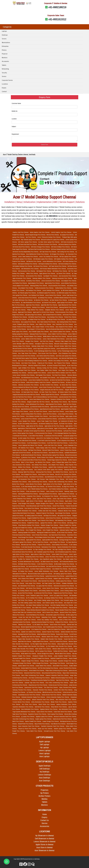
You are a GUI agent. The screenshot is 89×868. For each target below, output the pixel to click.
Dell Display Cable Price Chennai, (67, 448)
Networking (5, 69)
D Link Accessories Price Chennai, (44, 433)
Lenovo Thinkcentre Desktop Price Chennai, (49, 237)
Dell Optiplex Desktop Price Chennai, (64, 259)
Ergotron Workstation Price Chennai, (67, 547)
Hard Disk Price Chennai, (47, 341)
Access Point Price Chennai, (26, 593)
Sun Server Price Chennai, (70, 566)
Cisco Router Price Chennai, (57, 416)
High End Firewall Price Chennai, (42, 528)
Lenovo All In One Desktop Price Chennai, (48, 438)
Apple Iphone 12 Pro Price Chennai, (35, 576)
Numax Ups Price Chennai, (45, 729)
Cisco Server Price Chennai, (32, 508)
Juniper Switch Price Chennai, (44, 666)
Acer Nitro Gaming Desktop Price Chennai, (62, 605)
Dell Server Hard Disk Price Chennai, (28, 244)
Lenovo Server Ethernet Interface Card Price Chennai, (62, 373)
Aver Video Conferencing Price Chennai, (39, 678)
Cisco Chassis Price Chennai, (26, 579)
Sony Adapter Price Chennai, (26, 288)
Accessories (5, 62)
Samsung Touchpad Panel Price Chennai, (25, 370)
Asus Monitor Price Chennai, (56, 453)
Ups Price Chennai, (31, 237)
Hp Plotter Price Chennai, (66, 424)
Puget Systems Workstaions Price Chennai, (24, 712)
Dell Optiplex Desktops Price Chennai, (23, 266)
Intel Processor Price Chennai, (29, 581)
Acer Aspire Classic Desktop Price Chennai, (38, 605)
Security (4, 73)
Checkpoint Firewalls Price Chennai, (43, 656)
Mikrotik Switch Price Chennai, (63, 654)
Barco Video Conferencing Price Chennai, (33, 675)
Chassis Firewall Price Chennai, (68, 525)
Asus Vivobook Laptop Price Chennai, (23, 470)
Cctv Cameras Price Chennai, (39, 629)
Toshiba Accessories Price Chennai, (44, 288)
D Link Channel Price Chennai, (45, 564)
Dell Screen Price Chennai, (70, 315)
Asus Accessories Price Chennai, (22, 465)
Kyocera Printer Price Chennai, (68, 612)
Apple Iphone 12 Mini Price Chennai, (41, 554)
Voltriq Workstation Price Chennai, (41, 702)
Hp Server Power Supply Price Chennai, (41, 569)
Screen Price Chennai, (59, 506)
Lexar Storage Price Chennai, (58, 542)
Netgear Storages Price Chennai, (45, 503)
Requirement (15, 134)
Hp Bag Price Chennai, (68, 487)
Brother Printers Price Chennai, (45, 457)
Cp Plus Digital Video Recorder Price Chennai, (44, 644)
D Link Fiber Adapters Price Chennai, (36, 443)
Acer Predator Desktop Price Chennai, (59, 489)
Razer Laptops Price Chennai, (56, 714)
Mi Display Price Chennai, (26, 571)
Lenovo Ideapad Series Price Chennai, (66, 349)
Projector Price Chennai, (44, 545)
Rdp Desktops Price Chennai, (59, 402)
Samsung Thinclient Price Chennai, (22, 690)
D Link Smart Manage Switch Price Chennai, (33, 487)
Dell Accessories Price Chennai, (27, 271)
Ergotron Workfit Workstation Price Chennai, (25, 511)
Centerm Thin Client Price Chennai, (63, 690)
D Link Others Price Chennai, (36, 436)
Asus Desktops (44, 778)
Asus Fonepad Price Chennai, (29, 474)
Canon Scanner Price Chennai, (55, 491)
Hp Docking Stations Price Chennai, (28, 591)
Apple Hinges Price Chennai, (21, 411)
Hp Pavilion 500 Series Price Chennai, (23, 300)
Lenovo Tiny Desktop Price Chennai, (49, 257)
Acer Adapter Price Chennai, (69, 281)
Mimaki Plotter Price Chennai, (59, 702)
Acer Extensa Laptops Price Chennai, (53, 603)
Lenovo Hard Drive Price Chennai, (53, 445)
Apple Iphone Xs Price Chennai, (65, 537)
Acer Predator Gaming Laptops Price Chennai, (47, 600)
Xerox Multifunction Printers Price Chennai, (38, 254)
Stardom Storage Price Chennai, (50, 525)
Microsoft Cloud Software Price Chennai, (65, 344)
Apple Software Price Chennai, (27, 368)
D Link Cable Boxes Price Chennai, (27, 441)
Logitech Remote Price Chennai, (44, 579)
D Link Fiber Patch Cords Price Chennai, (57, 443)
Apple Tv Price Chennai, (61, 428)
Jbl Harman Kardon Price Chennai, (67, 392)
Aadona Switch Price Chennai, (26, 666)
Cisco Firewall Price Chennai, (34, 530)
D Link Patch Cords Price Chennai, (47, 441)
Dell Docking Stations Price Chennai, (49, 591)
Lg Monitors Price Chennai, (29, 457)
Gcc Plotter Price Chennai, (30, 704)
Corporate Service (7, 80)
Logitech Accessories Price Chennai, (55, 576)
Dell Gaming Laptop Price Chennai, (63, 574)
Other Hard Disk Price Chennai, (47, 581)
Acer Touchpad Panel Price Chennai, (67, 378)
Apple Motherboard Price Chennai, (30, 409)
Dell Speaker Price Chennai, (44, 375)
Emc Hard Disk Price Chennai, (54, 566)
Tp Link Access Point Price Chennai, (43, 593)
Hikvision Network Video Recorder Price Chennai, (32, 646)
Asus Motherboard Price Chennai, (54, 477)
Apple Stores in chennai (44, 844)
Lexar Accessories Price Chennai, (68, 397)
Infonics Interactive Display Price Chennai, (58, 697)
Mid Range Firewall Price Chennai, (61, 528)
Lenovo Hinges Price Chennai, (66, 414)
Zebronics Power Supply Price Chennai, (66, 341)
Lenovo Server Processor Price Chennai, (50, 387)
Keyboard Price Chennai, (58, 382)
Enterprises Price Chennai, (34, 496)
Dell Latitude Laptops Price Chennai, (23, 259)
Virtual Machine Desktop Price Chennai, (29, 525)
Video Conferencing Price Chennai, (38, 482)
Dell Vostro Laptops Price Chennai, (28, 242)
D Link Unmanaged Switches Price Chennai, (65, 433)
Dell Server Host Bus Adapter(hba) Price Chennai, (26, 252)
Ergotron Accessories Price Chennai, (23, 549)
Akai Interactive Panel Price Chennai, (66, 700)
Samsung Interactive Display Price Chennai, (43, 622)
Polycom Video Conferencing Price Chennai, (61, 482)
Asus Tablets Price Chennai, (44, 324)
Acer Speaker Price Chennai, (48, 378)
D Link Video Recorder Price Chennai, (31, 547)
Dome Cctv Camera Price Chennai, (57, 629)
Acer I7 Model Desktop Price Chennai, (38, 489)
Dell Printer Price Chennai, (26, 600)
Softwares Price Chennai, (62, 622)
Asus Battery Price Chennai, (40, 465)
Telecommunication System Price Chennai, (25, 620)
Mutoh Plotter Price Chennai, (47, 704)
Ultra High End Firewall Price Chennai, (23, 528)
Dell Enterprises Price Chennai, (68, 496)
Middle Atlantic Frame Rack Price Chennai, (55, 336)
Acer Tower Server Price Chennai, (28, 353)
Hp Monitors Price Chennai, (42, 300)
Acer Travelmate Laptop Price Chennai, (44, 552)
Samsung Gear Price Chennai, (44, 472)
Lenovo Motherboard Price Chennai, (35, 404)
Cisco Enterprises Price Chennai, (67, 353)
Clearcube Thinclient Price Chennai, (43, 690)
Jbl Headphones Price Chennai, (69, 395)
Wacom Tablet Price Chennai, (68, 571)
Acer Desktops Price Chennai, (36, 295)
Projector (5, 54)
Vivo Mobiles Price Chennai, (40, 467)
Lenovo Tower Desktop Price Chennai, (28, 257)
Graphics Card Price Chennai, (21, 232)
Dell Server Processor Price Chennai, (48, 244)
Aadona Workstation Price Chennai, (66, 704)
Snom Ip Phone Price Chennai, (68, 620)
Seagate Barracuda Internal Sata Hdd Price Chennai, (26, 395)
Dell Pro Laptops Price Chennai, (44, 651)
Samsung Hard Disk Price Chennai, (31, 637)
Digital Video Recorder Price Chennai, (29, 639)
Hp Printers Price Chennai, (20, 319)
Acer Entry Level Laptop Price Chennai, (66, 356)
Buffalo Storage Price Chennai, (41, 663)
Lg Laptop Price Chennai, (28, 717)
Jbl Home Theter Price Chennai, (48, 392)
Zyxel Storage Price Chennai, (58, 663)
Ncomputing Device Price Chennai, (35, 557)
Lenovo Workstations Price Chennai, (52, 261)
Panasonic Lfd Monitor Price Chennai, (61, 399)
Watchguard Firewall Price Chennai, (47, 533)
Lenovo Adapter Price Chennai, (21, 286)
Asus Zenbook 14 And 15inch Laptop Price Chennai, (49, 470)
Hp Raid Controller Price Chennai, (50, 385)
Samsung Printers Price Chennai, (38, 334)
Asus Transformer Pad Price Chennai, (63, 324)
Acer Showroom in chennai (44, 850)
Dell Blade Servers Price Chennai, (27, 564)
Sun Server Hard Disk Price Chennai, (36, 566)
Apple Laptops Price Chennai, (65, 303)
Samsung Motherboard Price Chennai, (28, 494)
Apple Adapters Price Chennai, (36, 283)
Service (4, 77)
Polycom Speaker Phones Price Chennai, (66, 610)
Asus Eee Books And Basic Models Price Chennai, (59, 329)
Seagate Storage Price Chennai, (30, 661)
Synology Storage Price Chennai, (68, 540)
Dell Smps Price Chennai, (35, 450)
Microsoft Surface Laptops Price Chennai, (54, 455)
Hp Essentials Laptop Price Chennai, (55, 615)
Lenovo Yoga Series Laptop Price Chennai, (44, 349)
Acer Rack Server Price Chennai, (58, 535)
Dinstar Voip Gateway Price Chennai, (48, 620)
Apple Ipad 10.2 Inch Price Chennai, (22, 453)
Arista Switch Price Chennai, (61, 666)
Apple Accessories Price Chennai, (22, 278)
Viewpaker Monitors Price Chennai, (55, 310)
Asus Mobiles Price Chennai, (61, 472)
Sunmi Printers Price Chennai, (58, 625)
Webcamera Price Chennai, (20, 574)
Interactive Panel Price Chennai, (33, 673)
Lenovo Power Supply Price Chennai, (47, 421)
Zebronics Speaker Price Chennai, (37, 373)
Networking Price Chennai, (49, 617)
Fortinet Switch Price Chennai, (37, 671)
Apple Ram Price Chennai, (25, 641)
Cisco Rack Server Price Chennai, (28, 520)
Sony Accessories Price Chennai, (57, 286)
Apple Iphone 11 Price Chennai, (45, 428)
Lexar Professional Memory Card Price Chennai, (46, 397)
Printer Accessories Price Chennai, (65, 312)
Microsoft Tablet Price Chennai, (51, 450)
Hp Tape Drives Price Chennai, (40, 453)
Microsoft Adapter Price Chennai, (33, 336)
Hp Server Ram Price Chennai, (68, 385)
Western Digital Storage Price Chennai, (36, 235)
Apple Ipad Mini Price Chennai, (50, 540)
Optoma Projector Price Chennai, (51, 632)
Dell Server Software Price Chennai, (61, 247)
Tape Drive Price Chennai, (63, 680)
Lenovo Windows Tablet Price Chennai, (23, 344)
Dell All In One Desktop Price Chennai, (59, 361)
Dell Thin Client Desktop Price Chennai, (48, 668)
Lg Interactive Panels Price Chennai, (40, 407)
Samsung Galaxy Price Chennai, (22, 346)
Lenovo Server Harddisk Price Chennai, (39, 380)
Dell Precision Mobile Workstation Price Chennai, (53, 269)
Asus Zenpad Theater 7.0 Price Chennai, (44, 327)
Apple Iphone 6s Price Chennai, (35, 426)
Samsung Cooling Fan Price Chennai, (47, 368)
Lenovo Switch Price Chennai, (60, 554)
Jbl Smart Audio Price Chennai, (30, 392)
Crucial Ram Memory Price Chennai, (35, 615)
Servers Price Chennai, (52, 307)
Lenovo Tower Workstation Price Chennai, (54, 339)
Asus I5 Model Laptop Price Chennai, (39, 332)
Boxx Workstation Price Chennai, (30, 709)
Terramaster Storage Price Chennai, (22, 663)
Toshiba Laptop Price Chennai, (64, 581)
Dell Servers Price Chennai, (41, 266)
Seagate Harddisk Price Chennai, (36, 518)
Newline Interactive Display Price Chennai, (62, 678)
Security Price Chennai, (24, 629)
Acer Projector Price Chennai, (62, 363)
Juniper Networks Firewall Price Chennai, (65, 656)
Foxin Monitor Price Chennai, (58, 724)
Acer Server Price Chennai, (29, 363)
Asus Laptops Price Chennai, (29, 322)
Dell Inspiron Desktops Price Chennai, (28, 264)
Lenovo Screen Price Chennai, (29, 419)
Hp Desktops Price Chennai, (45, 298)
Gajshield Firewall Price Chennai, (59, 658)
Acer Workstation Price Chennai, (27, 586)
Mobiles (45, 799)
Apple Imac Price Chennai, (33, 305)
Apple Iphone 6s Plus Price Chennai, (55, 426)
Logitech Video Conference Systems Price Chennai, (62, 467)
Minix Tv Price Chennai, (28, 462)
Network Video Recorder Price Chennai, (52, 639)
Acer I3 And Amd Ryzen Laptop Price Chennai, (25, 358)
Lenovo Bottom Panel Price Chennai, (48, 419)
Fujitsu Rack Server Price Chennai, (63, 712)
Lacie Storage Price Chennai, (21, 399)
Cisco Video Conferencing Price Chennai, (57, 683)
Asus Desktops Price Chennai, (55, 317)
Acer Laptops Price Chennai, (20, 295)
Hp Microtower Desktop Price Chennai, (64, 564)
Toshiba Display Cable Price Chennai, (46, 448)
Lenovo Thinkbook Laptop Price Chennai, (37, 595)
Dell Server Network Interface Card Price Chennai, (64, 249)
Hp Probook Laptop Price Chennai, (27, 293)
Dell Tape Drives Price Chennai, (48, 252)
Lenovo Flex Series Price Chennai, (55, 557)
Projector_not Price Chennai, (45, 363)
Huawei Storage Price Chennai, (51, 721)
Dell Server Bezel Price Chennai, (21, 247)
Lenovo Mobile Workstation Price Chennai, (47, 571)
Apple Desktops (45, 766)
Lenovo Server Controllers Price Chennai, (24, 375)
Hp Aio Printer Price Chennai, (65, 533)
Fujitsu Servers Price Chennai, (45, 712)
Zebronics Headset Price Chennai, (37, 365)
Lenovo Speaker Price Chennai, (27, 421)
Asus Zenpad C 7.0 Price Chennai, (36, 329)
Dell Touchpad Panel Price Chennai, (52, 315)
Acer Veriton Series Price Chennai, (46, 356)
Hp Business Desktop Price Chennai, (49, 424)
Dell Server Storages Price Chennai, (41, 247)
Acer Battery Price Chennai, (20, 283)
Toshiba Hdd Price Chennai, (61, 651)
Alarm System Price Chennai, (44, 649)
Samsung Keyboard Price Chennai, (48, 494)
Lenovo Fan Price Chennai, (50, 414)
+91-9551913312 (57, 19)
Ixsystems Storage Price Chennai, (67, 661)
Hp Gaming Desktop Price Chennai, (54, 598)
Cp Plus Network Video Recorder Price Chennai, (59, 646)
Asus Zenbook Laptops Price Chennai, (60, 332)
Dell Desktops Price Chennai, (34, 290)
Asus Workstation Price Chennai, (68, 709)
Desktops (5, 35)
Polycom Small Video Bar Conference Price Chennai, (27, 612)
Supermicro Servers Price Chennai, (37, 714)
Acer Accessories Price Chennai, (68, 276)
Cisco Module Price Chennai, (60, 569)
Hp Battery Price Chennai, (33, 281)
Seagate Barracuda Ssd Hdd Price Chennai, (52, 390)
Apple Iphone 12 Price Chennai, (21, 554)
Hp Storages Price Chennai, (58, 254)
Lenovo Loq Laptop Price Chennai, (59, 595)
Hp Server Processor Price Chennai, (57, 365)
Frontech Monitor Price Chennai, (22, 702)
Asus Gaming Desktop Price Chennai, (67, 322)
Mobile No (15, 111)
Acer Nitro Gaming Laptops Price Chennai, (30, 603)
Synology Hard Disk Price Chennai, (27, 634)
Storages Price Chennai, (32, 341)
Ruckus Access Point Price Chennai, (52, 695)
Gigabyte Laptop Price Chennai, (44, 717)
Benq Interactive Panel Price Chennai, (52, 673)
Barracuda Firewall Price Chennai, (22, 658)
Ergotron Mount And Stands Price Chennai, (24, 513)
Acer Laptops (44, 756)
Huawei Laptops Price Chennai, (44, 719)
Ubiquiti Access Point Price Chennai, (38, 685)
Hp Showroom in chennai (45, 836)
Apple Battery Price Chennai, (53, 283)
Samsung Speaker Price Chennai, (27, 533)
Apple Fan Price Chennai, (70, 404)
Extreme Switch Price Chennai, (29, 668)
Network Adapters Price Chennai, (67, 617)
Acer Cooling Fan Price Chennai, (30, 390)
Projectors (44, 790)
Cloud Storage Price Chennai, (26, 537)
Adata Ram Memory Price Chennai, (46, 634)
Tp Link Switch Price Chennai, (41, 625)
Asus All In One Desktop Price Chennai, (66, 474)
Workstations (6, 43)
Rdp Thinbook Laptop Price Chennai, (31, 240)
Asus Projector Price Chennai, (46, 474)
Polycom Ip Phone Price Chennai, (28, 729)
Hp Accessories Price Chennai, (34, 276)
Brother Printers (44, 796)
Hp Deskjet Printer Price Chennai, (37, 319)
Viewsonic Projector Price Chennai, (45, 513)
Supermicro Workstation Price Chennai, (23, 707)
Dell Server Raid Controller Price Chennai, (39, 249)
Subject (14, 126)
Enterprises (5, 46)
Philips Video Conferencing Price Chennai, (57, 671)
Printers (4, 50)
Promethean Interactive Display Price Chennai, (43, 680)
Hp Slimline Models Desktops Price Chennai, (65, 298)
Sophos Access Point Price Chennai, (63, 719)
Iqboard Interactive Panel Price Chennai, (44, 700)
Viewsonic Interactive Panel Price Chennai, (57, 675)
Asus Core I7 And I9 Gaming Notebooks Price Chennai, (33, 361)
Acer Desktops (44, 781)
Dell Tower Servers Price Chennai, (58, 266)
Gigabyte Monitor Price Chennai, (49, 709)
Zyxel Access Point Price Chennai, (34, 687)
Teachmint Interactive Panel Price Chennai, (53, 726)
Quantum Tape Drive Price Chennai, (35, 683)
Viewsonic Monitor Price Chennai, (67, 511)
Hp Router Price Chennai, (70, 431)
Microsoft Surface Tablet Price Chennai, (65, 346)
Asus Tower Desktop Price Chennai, (47, 322)
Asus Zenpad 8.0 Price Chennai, (65, 327)
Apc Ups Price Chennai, (20, 310)
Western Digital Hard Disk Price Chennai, (32, 627)
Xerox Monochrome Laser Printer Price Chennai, (39, 506)
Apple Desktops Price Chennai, (66, 494)
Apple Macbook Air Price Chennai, (67, 305)
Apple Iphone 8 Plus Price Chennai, (54, 501)
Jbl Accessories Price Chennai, (27, 479)
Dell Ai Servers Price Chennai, (51, 612)
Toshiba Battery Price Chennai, (63, 288)
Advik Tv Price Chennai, (60, 523)
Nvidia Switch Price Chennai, (29, 654)
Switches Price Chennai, (25, 625)
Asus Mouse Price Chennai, (37, 477)
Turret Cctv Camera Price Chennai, (59, 641)
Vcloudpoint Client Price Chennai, (44, 344)
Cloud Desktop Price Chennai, (60, 545)
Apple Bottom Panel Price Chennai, (60, 407)
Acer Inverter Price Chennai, (20, 380)
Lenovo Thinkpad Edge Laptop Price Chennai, (64, 462)
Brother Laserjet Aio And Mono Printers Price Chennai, (32, 460)
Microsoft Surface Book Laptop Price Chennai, (40, 574)
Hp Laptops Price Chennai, (67, 235)
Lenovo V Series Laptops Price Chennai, (23, 433)
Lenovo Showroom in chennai (45, 842)
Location (14, 119)
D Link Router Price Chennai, (20, 436)
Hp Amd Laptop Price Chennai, (27, 438)
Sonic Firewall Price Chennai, (51, 530)
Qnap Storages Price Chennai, (27, 503)
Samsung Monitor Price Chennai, (68, 307)
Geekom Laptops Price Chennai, (63, 729)
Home (45, 814)
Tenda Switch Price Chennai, (35, 731)
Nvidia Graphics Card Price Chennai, (40, 232)
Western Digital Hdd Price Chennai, (50, 395)
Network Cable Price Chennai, (62, 579)
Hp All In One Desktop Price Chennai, (28, 424)
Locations (5, 84)
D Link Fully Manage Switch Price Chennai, (45, 351)
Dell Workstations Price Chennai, (30, 269)
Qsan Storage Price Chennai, (20, 671)
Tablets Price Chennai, (32, 273)
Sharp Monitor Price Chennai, (59, 707)
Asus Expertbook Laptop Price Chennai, (51, 559)
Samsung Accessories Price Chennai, (63, 278)
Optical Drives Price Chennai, (53, 518)
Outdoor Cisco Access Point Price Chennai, (24, 356)
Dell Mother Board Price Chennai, (37, 317)
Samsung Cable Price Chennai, (68, 368)
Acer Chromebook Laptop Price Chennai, (66, 552)
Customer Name (16, 103)
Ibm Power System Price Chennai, (52, 583)
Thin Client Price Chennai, (51, 687)
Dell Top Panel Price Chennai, (41, 542)
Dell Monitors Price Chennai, (34, 261)
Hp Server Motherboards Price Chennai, (29, 562)
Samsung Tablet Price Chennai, (27, 472)
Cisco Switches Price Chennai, (48, 508)
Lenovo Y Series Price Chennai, (68, 450)
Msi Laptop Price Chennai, (65, 516)
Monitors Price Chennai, (53, 235)
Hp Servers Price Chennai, (64, 273)
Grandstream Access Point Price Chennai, (30, 695)
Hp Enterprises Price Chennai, (51, 496)
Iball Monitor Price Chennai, (43, 707)
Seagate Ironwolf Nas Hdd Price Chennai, (39, 402)
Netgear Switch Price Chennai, (41, 641)
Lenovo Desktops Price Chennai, (51, 290)
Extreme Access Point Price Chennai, (58, 685)
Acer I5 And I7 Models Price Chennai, (48, 358)
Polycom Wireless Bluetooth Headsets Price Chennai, (40, 610)
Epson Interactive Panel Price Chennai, (29, 726)
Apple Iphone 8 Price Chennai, (35, 501)
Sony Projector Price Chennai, (46, 520)
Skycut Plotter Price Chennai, (42, 724)
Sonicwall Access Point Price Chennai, (55, 731)
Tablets (4, 65)
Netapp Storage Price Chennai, (49, 661)
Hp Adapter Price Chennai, (51, 276)
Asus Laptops (44, 753)
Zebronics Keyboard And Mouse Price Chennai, (25, 387)
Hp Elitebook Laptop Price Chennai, (46, 293)
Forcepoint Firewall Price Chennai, (41, 658)
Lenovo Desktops (45, 775)
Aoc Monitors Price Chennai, (43, 462)
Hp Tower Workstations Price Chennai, (31, 303)
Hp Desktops (45, 772)
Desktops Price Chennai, (39, 307)
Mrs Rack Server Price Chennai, (21, 407)
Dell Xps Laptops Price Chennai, (68, 257)
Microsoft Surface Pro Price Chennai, (23, 349)
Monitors (5, 58)
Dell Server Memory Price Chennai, (67, 244)
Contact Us (44, 820)
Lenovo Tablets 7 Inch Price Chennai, (58, 334)
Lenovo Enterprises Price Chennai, (22, 499)
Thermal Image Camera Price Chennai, (57, 460)
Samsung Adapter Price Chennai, (42, 278)
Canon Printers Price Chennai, (40, 535)
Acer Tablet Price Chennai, (40, 608)
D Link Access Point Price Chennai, (54, 436)
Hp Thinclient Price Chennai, (53, 487)
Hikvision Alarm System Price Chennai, (63, 649)
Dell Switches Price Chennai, (27, 448)
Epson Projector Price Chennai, (64, 503)
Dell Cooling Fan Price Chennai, (66, 252)
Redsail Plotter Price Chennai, (26, 724)
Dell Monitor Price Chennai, (20, 317)
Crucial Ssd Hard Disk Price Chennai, (30, 617)
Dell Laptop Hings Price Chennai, (34, 315)
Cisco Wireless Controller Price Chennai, (37, 416)
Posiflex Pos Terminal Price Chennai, (29, 559)
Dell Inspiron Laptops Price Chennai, (22, 542)
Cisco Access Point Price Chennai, (48, 353)
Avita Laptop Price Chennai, (34, 583)
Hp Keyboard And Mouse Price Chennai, (23, 351)
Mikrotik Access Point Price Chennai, (52, 692)
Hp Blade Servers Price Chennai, (50, 562)
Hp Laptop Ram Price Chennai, (45, 586)
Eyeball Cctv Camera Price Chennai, (31, 632)
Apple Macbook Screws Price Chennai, (50, 409)
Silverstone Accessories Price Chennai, (64, 586)
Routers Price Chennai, (62, 634)
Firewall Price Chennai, (33, 523)
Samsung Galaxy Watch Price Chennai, (43, 346)
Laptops (4, 31)
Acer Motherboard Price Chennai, (30, 378)
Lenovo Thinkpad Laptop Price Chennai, (24, 324)
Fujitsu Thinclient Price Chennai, (68, 687)
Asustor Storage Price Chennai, (46, 654)
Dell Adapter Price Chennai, (44, 271)
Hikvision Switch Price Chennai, (50, 637)
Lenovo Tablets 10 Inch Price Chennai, (32, 339)
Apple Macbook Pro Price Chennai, (22, 307)
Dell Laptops (45, 744)
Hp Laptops (45, 747)
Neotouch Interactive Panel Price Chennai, (65, 717)
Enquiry (4, 88)
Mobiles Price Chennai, (25, 467)
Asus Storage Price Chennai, (63, 513)
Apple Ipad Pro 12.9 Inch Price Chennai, (44, 312)
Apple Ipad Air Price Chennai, (34, 540)
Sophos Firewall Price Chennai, (33, 721)
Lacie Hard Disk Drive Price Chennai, (67, 508)
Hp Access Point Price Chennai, (54, 431)
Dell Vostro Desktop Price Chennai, (67, 264)
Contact (4, 92)
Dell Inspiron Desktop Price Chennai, (48, 264)
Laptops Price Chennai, (47, 523)
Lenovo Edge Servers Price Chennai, (58, 608)
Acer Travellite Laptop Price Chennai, (53, 627)
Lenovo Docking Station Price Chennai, (31, 414)
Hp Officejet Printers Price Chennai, (56, 319)
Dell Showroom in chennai (45, 839)
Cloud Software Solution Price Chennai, (45, 537)
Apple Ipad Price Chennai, (25, 312)
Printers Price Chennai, (70, 317)
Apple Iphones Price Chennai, (48, 273)
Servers (4, 39)
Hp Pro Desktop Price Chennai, (35, 598)
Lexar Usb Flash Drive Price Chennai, (22, 397)
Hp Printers (44, 793)
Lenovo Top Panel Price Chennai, (39, 411)
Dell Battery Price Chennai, (60, 271)
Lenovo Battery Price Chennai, (69, 283)
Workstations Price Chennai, (49, 547)
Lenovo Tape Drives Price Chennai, (42, 499)
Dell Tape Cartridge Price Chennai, (62, 549)
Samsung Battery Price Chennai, (39, 286)
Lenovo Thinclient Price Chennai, (68, 668)
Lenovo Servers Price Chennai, (53, 295)
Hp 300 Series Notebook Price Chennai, (31, 455)
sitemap (38, 859)
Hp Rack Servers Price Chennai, (59, 300)
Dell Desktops (45, 769)
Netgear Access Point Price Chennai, (63, 593)
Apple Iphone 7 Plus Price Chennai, (27, 428)
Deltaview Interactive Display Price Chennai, (34, 697)
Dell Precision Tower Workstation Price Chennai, (51, 479)
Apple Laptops (45, 742)
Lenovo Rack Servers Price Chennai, (28, 298)
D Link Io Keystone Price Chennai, (66, 441)
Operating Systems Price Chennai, (22, 622)
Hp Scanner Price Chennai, (49, 303)
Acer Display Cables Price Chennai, (47, 370)
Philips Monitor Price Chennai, (36, 310)
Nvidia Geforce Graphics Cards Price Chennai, (39, 382)
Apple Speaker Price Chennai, (69, 409)
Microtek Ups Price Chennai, (29, 545)
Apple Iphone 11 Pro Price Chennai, (53, 484)
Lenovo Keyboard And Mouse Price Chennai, (31, 445)
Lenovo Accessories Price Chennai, (51, 281)
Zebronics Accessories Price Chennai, (29, 385)
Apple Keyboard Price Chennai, (54, 404)
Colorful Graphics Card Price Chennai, (61, 232)
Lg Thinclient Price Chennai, (34, 692)
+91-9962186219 (57, 7)
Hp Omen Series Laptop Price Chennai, (49, 242)
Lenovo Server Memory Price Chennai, (40, 399)
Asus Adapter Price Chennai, (57, 465)
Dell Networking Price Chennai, (64, 520)
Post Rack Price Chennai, (59, 375)
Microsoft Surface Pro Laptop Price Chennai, (53, 240)
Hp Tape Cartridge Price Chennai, (43, 549)
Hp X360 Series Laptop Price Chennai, (66, 293)
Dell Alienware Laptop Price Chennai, (43, 259)
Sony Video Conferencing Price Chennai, (24, 719)
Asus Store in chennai (44, 847)
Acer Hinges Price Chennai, (67, 370)
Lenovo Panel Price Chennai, (56, 411)
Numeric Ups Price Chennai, (20, 450)
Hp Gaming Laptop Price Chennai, (34, 516)
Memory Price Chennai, (19, 615)
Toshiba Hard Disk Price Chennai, (48, 511)
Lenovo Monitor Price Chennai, (34, 484)
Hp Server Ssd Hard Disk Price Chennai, (60, 380)
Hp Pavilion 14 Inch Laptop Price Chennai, (34, 431)
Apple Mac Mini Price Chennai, (49, 305)
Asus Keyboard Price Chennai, (21, 477)
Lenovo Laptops (45, 750)
